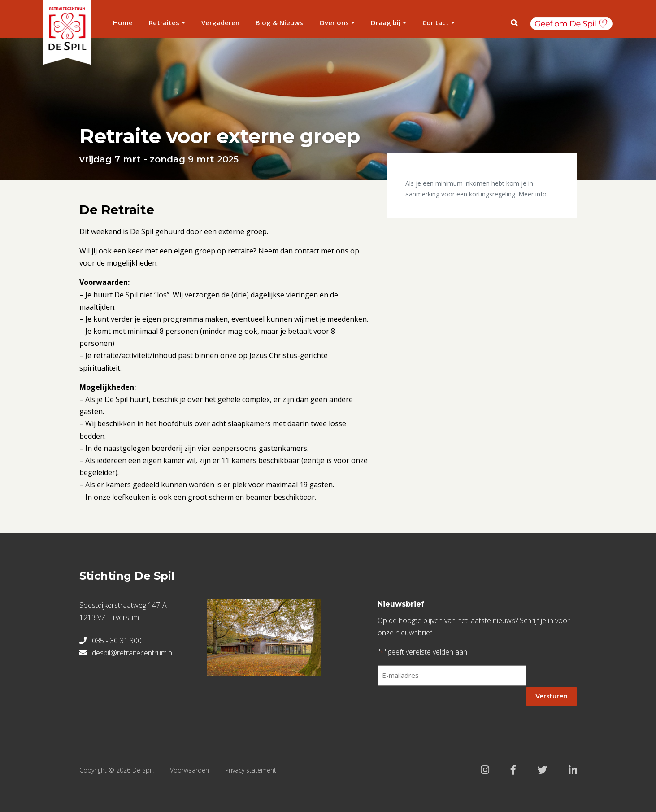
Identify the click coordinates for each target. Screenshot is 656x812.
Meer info (532, 194)
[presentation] (446, 711)
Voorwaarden (189, 770)
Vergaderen (220, 22)
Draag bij (386, 22)
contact (307, 251)
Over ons (334, 22)
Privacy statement (251, 770)
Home (123, 22)
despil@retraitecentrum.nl (133, 653)
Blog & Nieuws (279, 22)
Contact (436, 22)
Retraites (164, 22)
